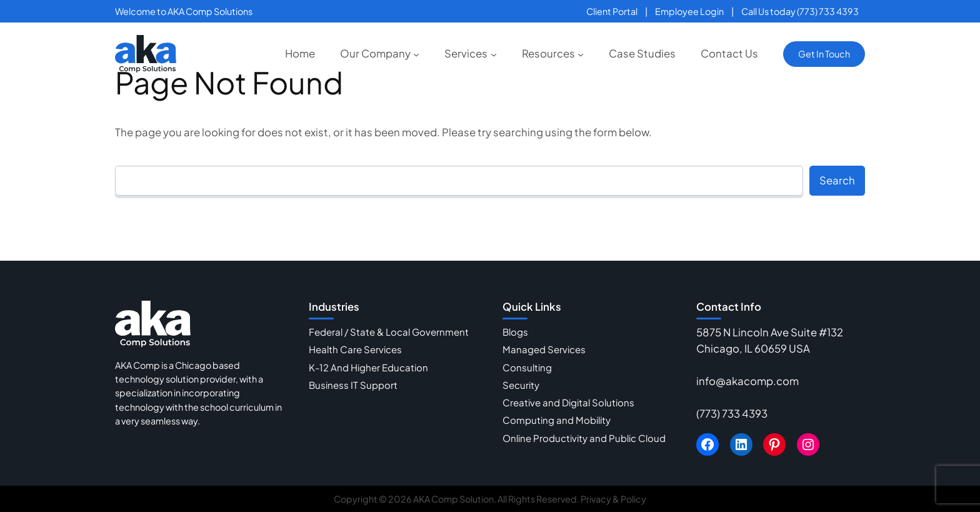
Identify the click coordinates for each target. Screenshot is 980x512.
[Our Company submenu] (416, 54)
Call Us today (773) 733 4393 (800, 11)
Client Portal (612, 11)
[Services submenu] (494, 54)
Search (837, 180)
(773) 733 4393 (732, 414)
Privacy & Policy (613, 499)
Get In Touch (824, 54)
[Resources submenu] (581, 54)
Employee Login (689, 11)
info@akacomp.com (747, 381)
